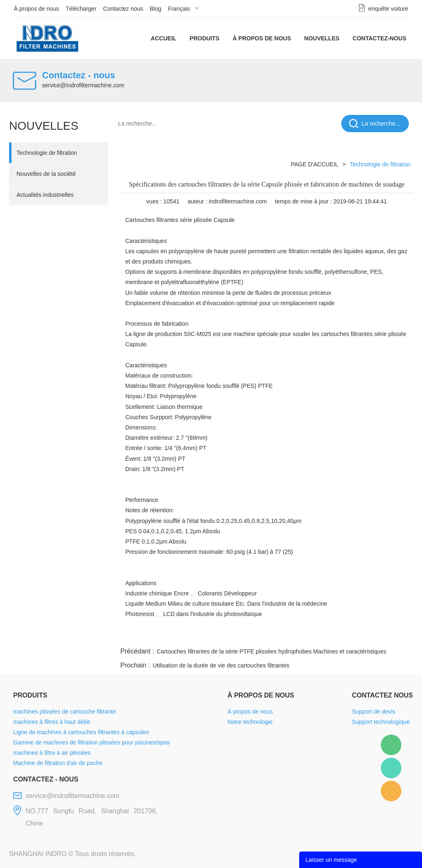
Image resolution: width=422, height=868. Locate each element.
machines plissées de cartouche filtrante (64, 712)
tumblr (376, 636)
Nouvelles (322, 38)
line (288, 636)
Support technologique (381, 722)
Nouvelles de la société (46, 174)
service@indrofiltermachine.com (83, 85)
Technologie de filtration (47, 153)
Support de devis (374, 712)
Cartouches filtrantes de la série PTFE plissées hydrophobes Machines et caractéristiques (271, 651)
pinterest (354, 636)
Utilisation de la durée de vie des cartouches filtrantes (221, 665)
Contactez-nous (380, 38)
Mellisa (391, 768)
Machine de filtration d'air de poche (58, 763)
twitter (309, 636)
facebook (265, 636)
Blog (155, 9)
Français (179, 9)
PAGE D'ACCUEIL (315, 164)
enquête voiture (388, 9)
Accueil (164, 38)
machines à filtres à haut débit (52, 722)
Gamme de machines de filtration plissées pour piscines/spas (91, 742)
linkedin (399, 636)
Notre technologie (250, 722)
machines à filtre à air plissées (52, 753)
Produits (204, 38)
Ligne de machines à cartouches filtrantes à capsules (81, 732)
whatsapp (332, 636)
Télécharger (81, 9)
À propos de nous (37, 9)
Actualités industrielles (45, 195)
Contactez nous (123, 9)
